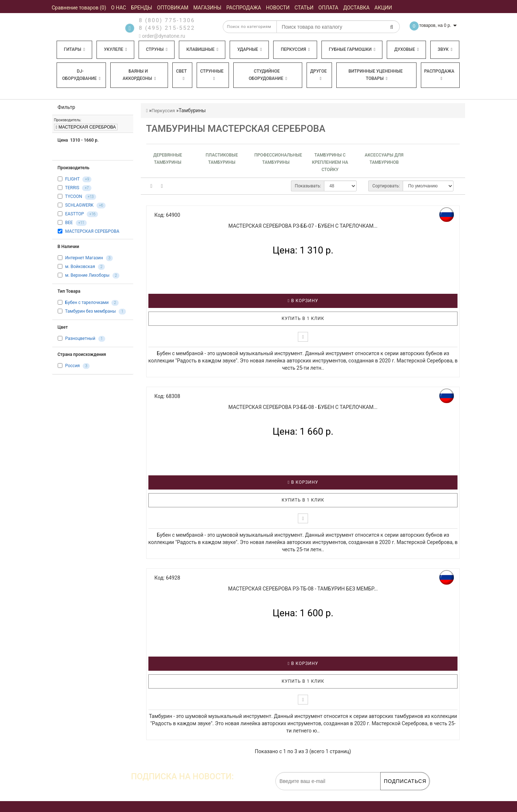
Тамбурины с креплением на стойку (330, 162)
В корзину (303, 301)
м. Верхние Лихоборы (87, 276)
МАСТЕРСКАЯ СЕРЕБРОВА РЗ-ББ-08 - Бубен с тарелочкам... (303, 407)
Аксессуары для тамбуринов (384, 159)
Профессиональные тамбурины (276, 159)
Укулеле (115, 49)
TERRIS (72, 188)
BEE (69, 223)
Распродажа (439, 75)
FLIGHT (72, 179)
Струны (157, 49)
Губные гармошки (352, 49)
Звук (445, 49)
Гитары (74, 49)
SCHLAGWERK (79, 205)
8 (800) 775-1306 (167, 20)
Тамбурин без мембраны (90, 312)
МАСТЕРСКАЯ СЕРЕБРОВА (86, 127)
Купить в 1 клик (303, 318)
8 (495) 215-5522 (167, 28)
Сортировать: (386, 186)
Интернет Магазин (84, 258)
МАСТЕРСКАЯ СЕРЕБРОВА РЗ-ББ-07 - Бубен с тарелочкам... (303, 226)
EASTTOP (74, 214)
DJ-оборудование (81, 75)
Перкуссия (295, 49)
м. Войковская (80, 267)
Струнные (212, 75)
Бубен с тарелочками (87, 303)
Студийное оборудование (268, 75)
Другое (319, 75)
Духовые (407, 49)
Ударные (250, 49)
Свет (181, 75)
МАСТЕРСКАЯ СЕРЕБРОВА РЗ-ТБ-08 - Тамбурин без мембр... (303, 589)
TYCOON (73, 196)
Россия (72, 366)
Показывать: (308, 186)
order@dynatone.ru (162, 36)
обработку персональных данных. (395, 794)
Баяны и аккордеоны (139, 75)
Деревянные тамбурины (167, 159)
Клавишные (202, 49)
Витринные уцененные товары (375, 75)
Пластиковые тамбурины (222, 159)
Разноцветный (80, 339)
